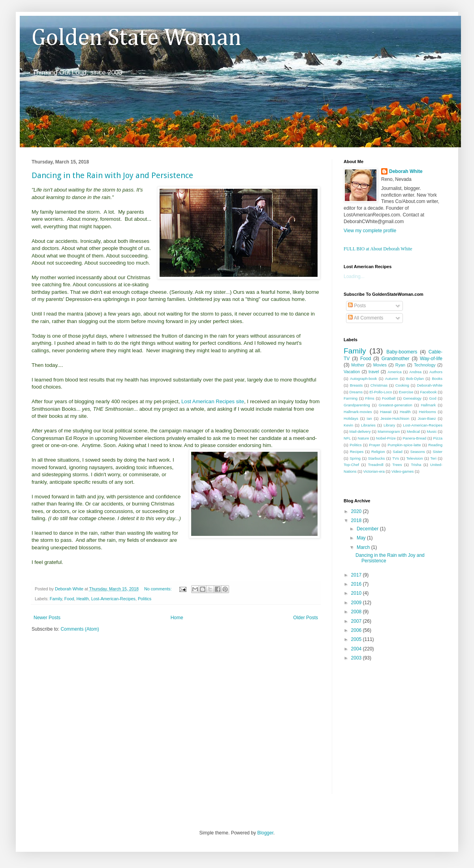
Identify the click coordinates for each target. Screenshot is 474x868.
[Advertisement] (74, 718)
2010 (357, 593)
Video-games (403, 471)
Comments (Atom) (80, 629)
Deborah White (406, 171)
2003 (357, 658)
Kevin (348, 425)
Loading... (354, 276)
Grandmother (396, 359)
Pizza (438, 438)
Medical (413, 431)
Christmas (379, 385)
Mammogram (389, 431)
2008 (357, 612)
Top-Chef (351, 465)
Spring (355, 458)
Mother (358, 365)
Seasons (418, 452)
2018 (357, 520)
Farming (351, 398)
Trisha (416, 465)
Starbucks (377, 458)
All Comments (366, 318)
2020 (357, 511)
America (394, 372)
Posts (357, 306)
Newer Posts (47, 618)
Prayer (374, 445)
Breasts (356, 385)
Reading (435, 445)
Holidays (351, 418)
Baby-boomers (402, 352)
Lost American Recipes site (213, 401)
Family (56, 599)
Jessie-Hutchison (395, 418)
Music (432, 431)
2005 (357, 639)
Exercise (406, 392)
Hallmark (428, 405)
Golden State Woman (136, 38)
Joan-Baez (427, 418)
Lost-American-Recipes (113, 599)
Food (69, 599)
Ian (369, 418)
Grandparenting (357, 405)
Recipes (357, 452)
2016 (357, 584)
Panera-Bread (414, 438)
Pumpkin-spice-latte (404, 445)
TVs (396, 458)
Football (389, 398)
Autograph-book (363, 379)
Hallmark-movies (358, 412)
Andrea (415, 372)
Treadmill (376, 465)
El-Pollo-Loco (381, 392)
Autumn (392, 379)
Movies (380, 365)
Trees (397, 465)
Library (389, 425)
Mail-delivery (360, 431)
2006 (357, 630)
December (368, 529)
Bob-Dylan (415, 379)
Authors (436, 372)
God (433, 398)
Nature (364, 438)
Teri (433, 458)
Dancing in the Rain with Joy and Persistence (112, 175)
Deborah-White (430, 385)
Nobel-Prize (386, 438)
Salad (398, 452)
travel (374, 372)
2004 (357, 649)
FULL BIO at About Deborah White (378, 249)
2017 (357, 575)
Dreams (356, 392)
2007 (357, 621)
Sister (437, 452)
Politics (145, 599)
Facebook (428, 392)
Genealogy (412, 398)
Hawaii (386, 412)
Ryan (400, 365)
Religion (378, 452)
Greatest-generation (395, 405)
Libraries (368, 425)
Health (82, 599)
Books (437, 379)
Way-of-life (431, 359)
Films (370, 398)
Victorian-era (374, 471)
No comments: (159, 589)
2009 (357, 603)
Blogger (265, 833)
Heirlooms (428, 412)
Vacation (352, 372)
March (364, 547)
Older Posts (306, 618)
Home (177, 618)
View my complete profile (370, 231)
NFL (347, 438)
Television (415, 458)
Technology (425, 365)
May (362, 538)
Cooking (402, 385)
